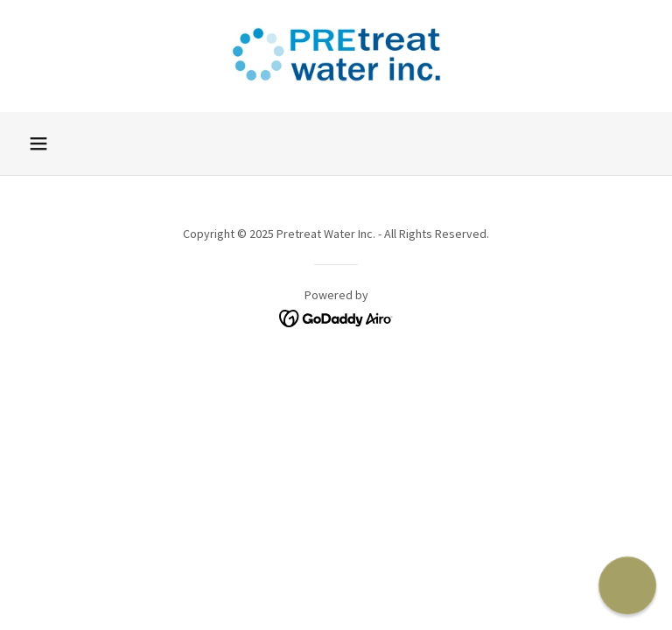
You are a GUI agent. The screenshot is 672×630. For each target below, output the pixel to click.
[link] (336, 56)
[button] (38, 143)
